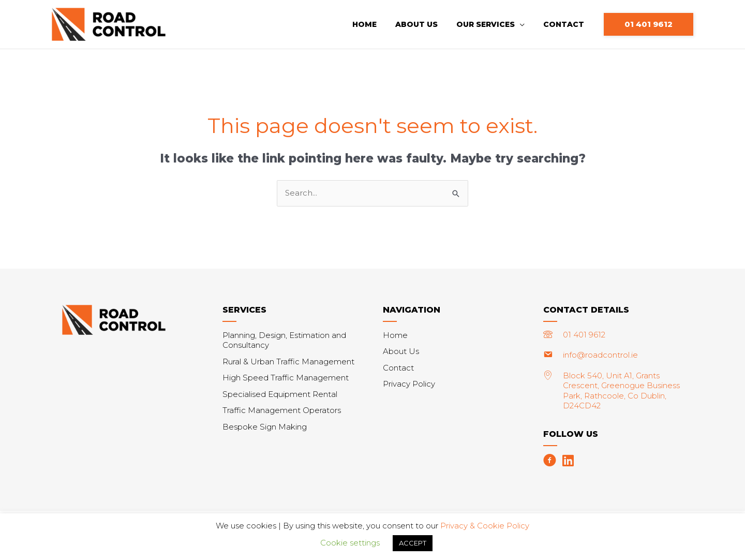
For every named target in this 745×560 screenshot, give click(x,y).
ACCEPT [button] (413, 543)
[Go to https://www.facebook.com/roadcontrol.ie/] (550, 462)
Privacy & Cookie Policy (485, 526)
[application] (526, 24)
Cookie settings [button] (350, 543)
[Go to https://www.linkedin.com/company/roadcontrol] (568, 462)
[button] (649, 25)
